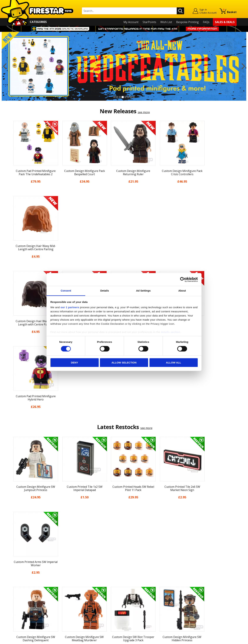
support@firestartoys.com (85, 585)
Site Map (17, 618)
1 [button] (114, 97)
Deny (75, 363)
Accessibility (19, 608)
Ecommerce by (224, 640)
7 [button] (131, 97)
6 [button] (128, 97)
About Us (17, 579)
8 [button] (134, 97)
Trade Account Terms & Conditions (90, 606)
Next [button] (243, 66)
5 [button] (125, 97)
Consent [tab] (66, 291)
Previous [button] (5, 66)
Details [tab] (105, 291)
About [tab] (182, 291)
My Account (131, 22)
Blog (14, 588)
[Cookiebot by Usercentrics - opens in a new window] (183, 279)
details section (170, 332)
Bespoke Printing (187, 22)
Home (15, 569)
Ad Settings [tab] (143, 291)
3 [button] (120, 97)
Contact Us (75, 569)
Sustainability (20, 613)
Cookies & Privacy (23, 603)
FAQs (206, 22)
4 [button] (123, 97)
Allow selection (124, 363)
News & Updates (22, 583)
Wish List (166, 22)
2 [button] (117, 97)
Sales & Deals (225, 22)
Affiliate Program (79, 611)
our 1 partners (70, 307)
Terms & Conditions (24, 598)
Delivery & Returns (23, 593)
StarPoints (149, 22)
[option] (124, 66)
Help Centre (75, 574)
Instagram (151, 582)
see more (144, 112)
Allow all (174, 363)
